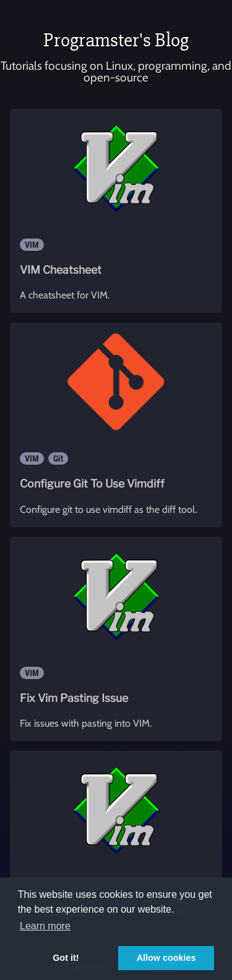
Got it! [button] (66, 958)
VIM (32, 245)
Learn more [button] (45, 926)
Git (58, 458)
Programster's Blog (116, 40)
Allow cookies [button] (166, 958)
